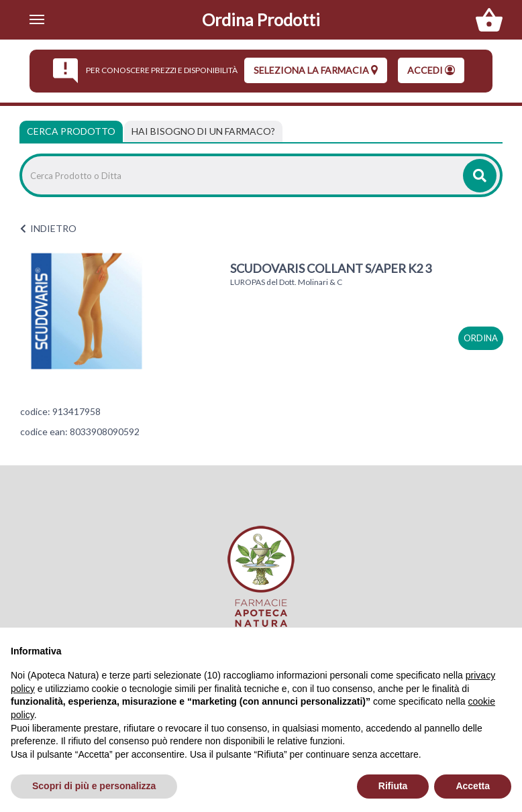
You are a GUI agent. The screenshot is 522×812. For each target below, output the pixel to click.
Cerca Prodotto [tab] (71, 131)
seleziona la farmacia (316, 70)
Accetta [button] (473, 786)
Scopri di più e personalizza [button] (94, 786)
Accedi (431, 70)
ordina (481, 338)
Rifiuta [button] (393, 786)
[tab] (203, 131)
